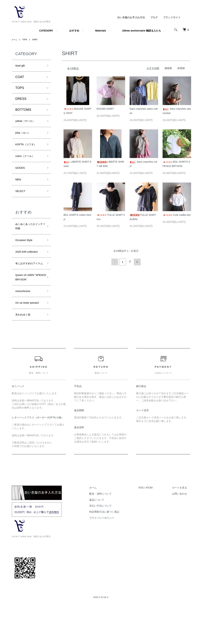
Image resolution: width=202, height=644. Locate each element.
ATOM (156, 524)
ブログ (154, 17)
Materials (101, 31)
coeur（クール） (27, 161)
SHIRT (37, 40)
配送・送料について (110, 530)
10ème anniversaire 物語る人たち (142, 31)
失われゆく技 (25, 351)
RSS (148, 524)
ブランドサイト (172, 17)
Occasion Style (26, 252)
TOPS (26, 40)
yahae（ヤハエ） (28, 123)
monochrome (25, 320)
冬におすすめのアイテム (28, 280)
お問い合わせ (183, 530)
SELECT (22, 200)
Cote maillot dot (176, 215)
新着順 (181, 68)
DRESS (21, 100)
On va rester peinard (24, 335)
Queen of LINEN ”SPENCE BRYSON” (27, 301)
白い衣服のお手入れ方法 (131, 17)
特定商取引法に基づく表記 (114, 548)
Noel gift (21, 66)
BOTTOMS (23, 111)
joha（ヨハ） (25, 135)
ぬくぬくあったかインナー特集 (28, 236)
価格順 (168, 68)
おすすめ (74, 31)
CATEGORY (46, 31)
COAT (20, 78)
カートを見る (183, 524)
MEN (19, 187)
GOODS (21, 174)
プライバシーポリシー (112, 555)
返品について (107, 536)
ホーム (15, 40)
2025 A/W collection (29, 265)
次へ (136, 261)
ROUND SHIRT (105, 109)
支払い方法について (110, 542)
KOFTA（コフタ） (29, 148)
